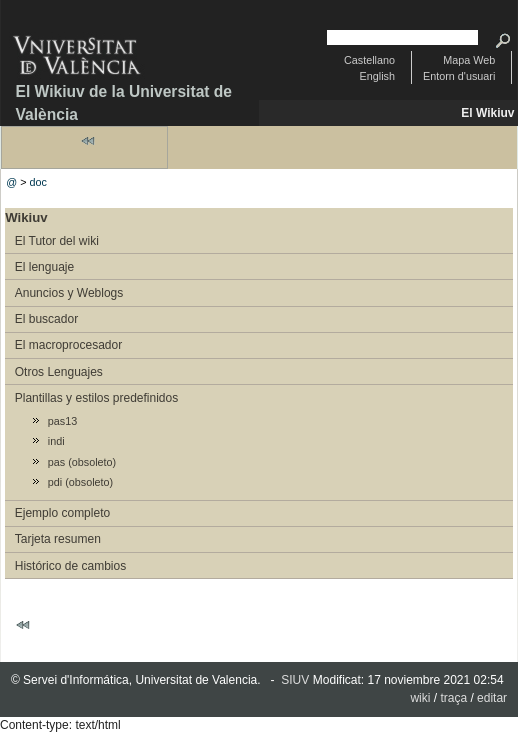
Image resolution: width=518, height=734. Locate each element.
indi (56, 441)
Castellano (369, 60)
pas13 (62, 421)
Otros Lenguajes (59, 372)
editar (492, 698)
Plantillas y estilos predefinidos (96, 398)
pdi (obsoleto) (80, 482)
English (377, 76)
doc (38, 182)
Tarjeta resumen (58, 539)
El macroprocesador (68, 345)
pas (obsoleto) (82, 462)
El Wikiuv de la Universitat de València (124, 103)
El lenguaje (44, 267)
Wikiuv (26, 217)
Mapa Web (469, 60)
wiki (420, 698)
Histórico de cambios (70, 566)
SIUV (295, 680)
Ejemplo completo (62, 513)
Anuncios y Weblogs (69, 293)
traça (453, 698)
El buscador (46, 319)
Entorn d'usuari (459, 76)
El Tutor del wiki (57, 241)
